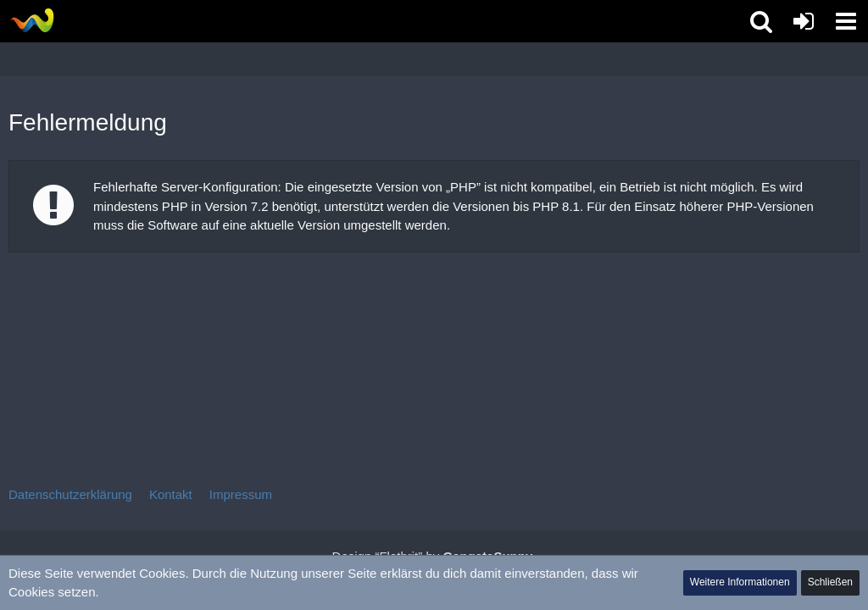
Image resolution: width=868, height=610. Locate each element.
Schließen (830, 582)
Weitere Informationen (740, 582)
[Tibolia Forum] (32, 20)
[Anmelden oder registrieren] (804, 21)
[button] (846, 21)
